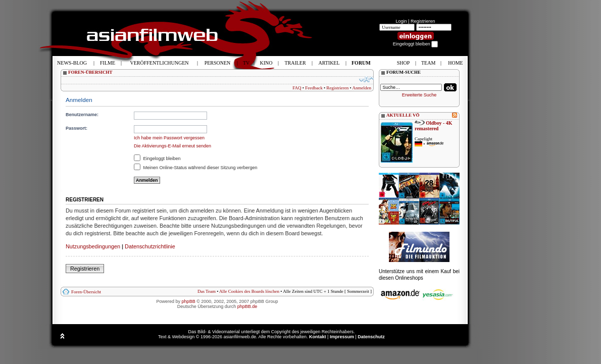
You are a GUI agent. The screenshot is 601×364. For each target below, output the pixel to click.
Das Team (207, 291)
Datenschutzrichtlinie (150, 246)
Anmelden (362, 88)
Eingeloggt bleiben (157, 159)
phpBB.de (247, 306)
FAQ (297, 88)
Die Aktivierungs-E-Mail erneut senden (172, 146)
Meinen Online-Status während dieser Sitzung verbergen (196, 168)
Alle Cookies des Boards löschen (249, 291)
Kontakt (318, 337)
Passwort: (77, 128)
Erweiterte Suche (419, 95)
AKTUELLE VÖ (403, 115)
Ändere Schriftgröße (366, 79)
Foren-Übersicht (86, 292)
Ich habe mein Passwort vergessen (169, 138)
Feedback (314, 88)
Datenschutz (371, 337)
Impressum (342, 337)
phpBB (189, 301)
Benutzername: (82, 115)
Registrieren (423, 21)
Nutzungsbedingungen (93, 246)
